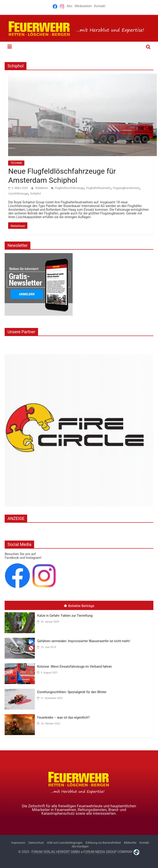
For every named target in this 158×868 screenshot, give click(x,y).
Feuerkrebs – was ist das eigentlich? (63, 717)
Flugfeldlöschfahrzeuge (69, 188)
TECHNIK (16, 163)
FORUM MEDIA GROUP (100, 852)
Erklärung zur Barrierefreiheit (103, 843)
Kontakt (100, 6)
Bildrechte (130, 843)
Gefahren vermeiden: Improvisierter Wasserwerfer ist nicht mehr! (84, 641)
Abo (69, 6)
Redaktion (42, 188)
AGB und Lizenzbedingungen (65, 843)
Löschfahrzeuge (18, 194)
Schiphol (35, 194)
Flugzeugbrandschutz (126, 188)
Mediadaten (83, 6)
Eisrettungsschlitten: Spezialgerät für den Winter (72, 692)
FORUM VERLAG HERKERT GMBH (56, 852)
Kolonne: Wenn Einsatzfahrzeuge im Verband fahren (74, 667)
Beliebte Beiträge (79, 606)
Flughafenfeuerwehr (98, 188)
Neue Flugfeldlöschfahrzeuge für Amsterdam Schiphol (62, 176)
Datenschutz (36, 843)
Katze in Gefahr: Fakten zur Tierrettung (65, 616)
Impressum (18, 843)
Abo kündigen (80, 846)
